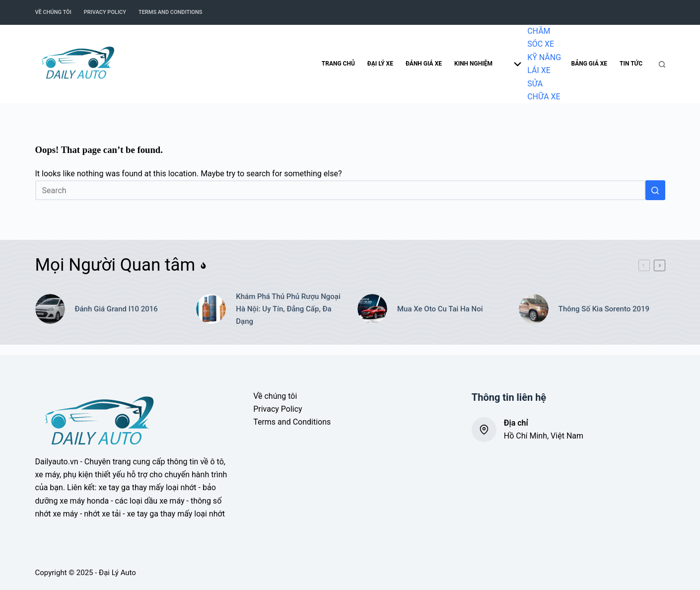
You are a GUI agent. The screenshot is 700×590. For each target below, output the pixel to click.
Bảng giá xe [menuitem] (590, 64)
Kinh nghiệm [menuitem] (488, 64)
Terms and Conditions (292, 422)
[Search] (662, 64)
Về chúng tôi (275, 396)
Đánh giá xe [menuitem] (424, 64)
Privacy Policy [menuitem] (105, 12)
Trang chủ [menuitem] (338, 64)
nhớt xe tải (102, 514)
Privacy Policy (278, 409)
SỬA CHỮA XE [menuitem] (544, 90)
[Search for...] (340, 190)
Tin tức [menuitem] (631, 64)
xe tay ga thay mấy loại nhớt (147, 487)
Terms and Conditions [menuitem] (170, 12)
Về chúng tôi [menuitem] (53, 12)
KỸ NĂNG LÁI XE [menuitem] (544, 64)
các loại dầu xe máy (150, 501)
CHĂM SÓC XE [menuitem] (541, 37)
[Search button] (655, 190)
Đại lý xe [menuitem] (380, 64)
